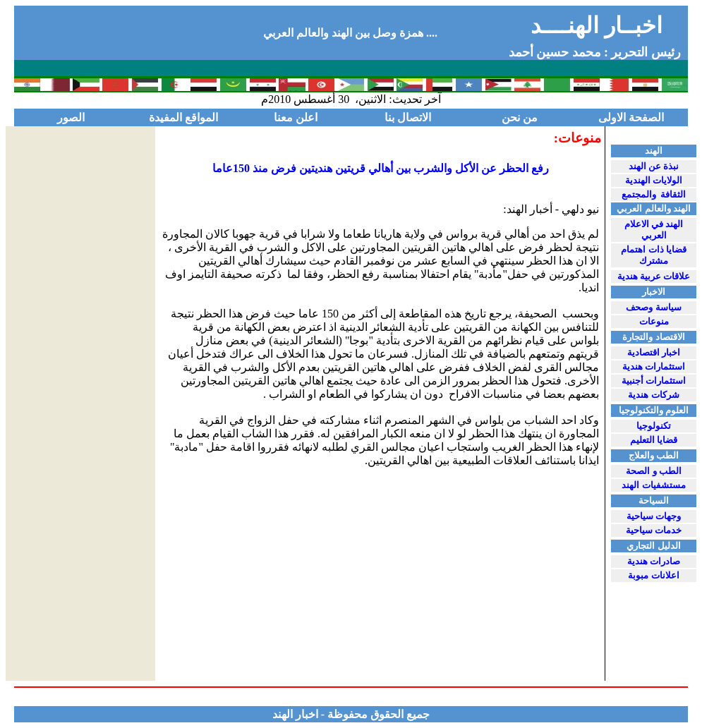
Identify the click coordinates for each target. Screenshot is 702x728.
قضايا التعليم (654, 440)
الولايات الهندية (654, 180)
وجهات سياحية (654, 516)
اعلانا (653, 575)
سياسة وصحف (653, 307)
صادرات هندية (654, 561)
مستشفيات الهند (653, 485)
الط (654, 471)
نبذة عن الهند (654, 166)
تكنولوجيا (654, 426)
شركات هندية (653, 395)
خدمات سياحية (654, 530)
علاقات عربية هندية (654, 276)
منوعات (654, 321)
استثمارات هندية (654, 366)
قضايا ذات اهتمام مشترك (654, 255)
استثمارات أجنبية (654, 381)
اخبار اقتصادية (654, 352)
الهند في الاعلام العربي (654, 230)
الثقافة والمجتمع (654, 194)
